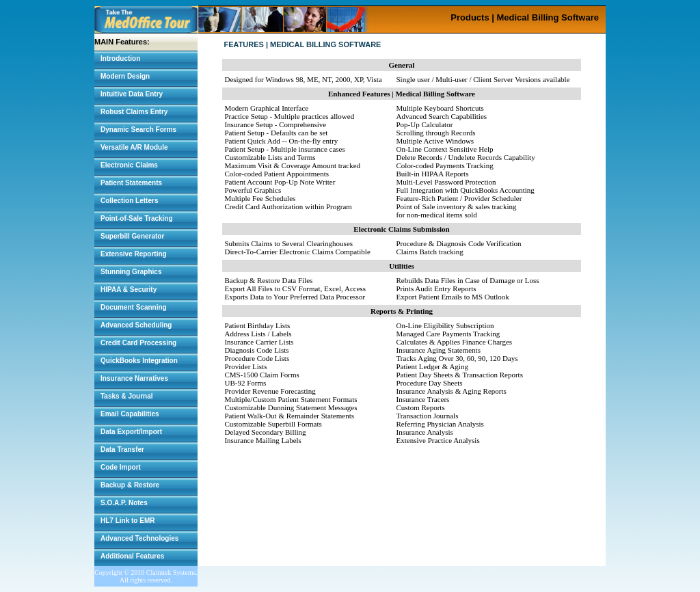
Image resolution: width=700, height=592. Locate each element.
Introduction (120, 58)
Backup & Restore (130, 485)
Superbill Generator (132, 236)
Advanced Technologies (139, 538)
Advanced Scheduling (136, 325)
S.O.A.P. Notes (124, 503)
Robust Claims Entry (134, 112)
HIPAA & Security (129, 290)
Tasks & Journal (127, 396)
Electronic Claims (129, 165)
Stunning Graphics (131, 272)
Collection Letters (129, 201)
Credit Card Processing (138, 343)
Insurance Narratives (134, 378)
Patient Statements (131, 183)
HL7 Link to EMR (127, 521)
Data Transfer (122, 449)
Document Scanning (134, 307)
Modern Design (125, 76)
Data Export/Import (131, 432)
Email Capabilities (130, 414)
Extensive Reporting (134, 254)
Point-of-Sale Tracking (137, 218)
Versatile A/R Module (134, 147)
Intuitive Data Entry (132, 94)
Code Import (121, 467)
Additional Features (132, 556)
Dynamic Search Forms (138, 130)
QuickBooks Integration (139, 361)
